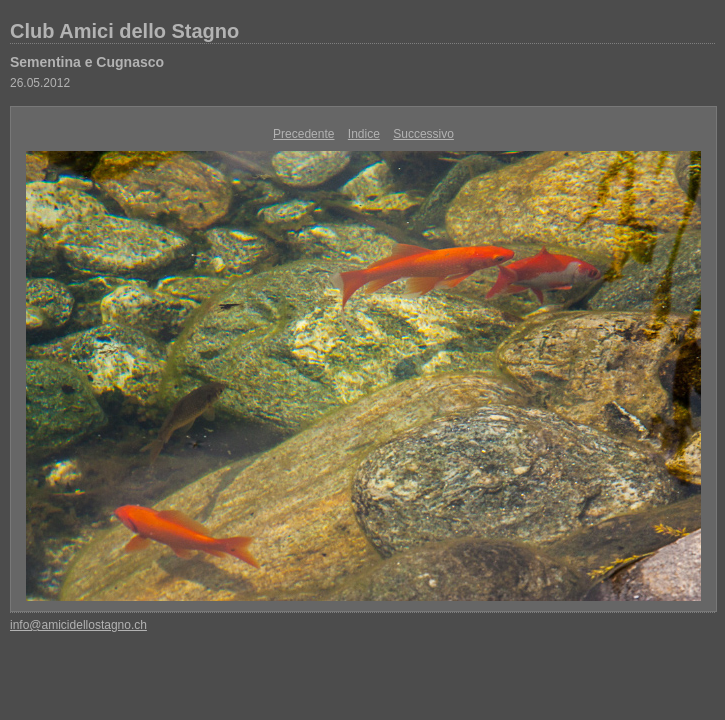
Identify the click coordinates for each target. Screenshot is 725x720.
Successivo (423, 134)
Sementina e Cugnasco (87, 62)
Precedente (303, 134)
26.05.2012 (40, 83)
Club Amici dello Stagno (124, 31)
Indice (364, 134)
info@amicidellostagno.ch (78, 625)
